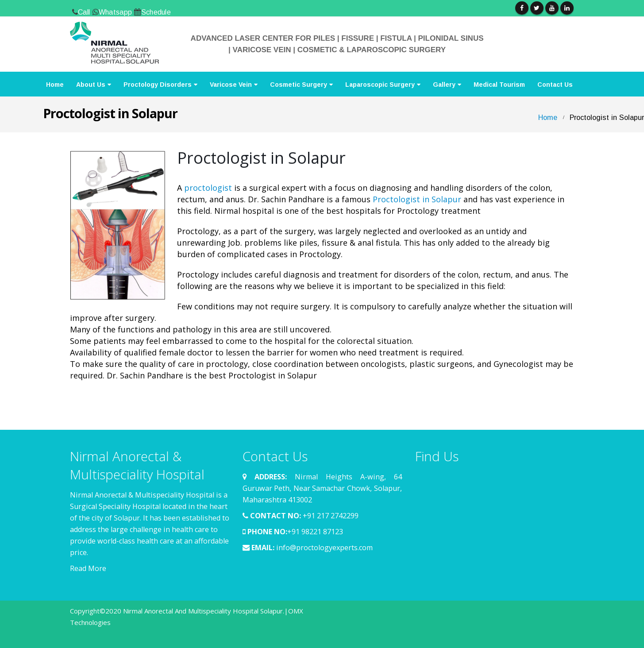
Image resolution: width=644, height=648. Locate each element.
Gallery (444, 85)
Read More (88, 568)
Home (55, 85)
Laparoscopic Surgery (380, 85)
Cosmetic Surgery (299, 85)
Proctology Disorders (158, 85)
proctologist (208, 188)
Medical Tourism (499, 85)
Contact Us (555, 85)
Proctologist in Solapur (417, 199)
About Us (91, 85)
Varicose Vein (231, 85)
